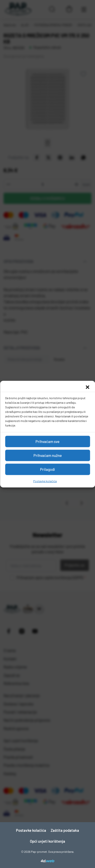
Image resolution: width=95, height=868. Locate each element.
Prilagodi (48, 469)
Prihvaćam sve (48, 441)
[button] (87, 387)
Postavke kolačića (45, 481)
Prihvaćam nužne (48, 455)
